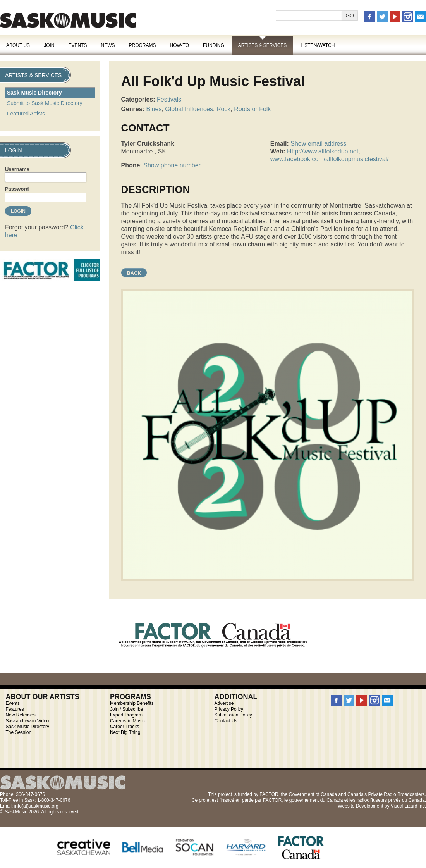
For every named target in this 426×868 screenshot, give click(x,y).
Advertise (224, 703)
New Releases (20, 715)
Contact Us (226, 721)
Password (17, 189)
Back (134, 273)
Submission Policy (233, 715)
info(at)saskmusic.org (36, 806)
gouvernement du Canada (316, 800)
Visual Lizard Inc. (408, 806)
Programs (142, 45)
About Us (18, 45)
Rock (223, 109)
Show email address (318, 144)
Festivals (169, 99)
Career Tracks (125, 727)
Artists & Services (263, 45)
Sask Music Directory (34, 93)
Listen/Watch (318, 45)
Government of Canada (313, 794)
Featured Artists (26, 114)
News (108, 45)
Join (49, 45)
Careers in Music (127, 721)
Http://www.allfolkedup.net (323, 151)
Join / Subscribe (126, 709)
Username (17, 169)
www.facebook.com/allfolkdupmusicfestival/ (330, 159)
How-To (180, 45)
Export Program (126, 715)
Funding (214, 45)
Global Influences (189, 109)
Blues (154, 109)
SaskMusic (68, 20)
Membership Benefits (132, 703)
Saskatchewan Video (27, 721)
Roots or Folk (252, 109)
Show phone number (172, 165)
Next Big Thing (125, 732)
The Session (18, 732)
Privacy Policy (229, 709)
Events (77, 45)
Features (15, 709)
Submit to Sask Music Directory (45, 103)
